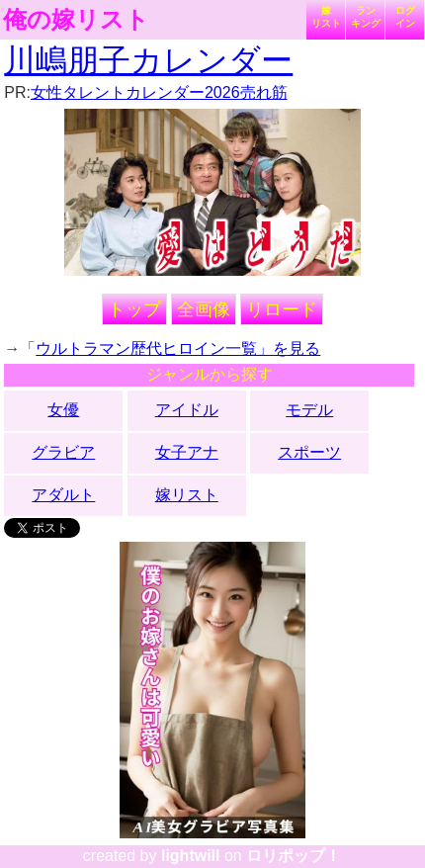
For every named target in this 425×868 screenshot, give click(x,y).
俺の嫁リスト (76, 20)
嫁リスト (326, 17)
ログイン (405, 17)
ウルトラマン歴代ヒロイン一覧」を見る (178, 348)
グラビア (63, 452)
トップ (134, 309)
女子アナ (187, 452)
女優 (63, 410)
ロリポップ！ (294, 856)
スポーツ (309, 452)
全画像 (204, 309)
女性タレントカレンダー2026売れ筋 (159, 92)
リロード (282, 309)
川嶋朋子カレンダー (148, 60)
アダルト (63, 495)
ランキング (366, 17)
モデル (309, 410)
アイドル (187, 410)
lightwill (191, 856)
